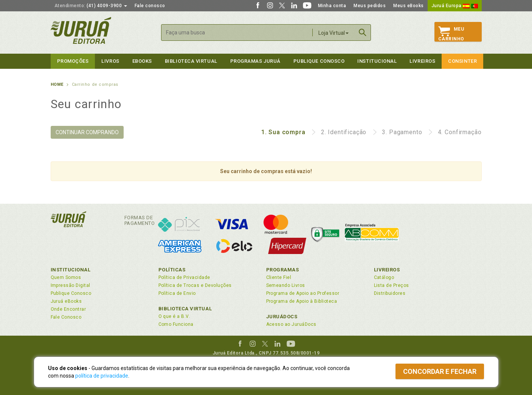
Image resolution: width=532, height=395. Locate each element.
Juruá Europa (455, 6)
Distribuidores (390, 293)
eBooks (142, 61)
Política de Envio (177, 293)
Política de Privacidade (184, 277)
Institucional (377, 61)
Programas (283, 270)
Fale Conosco (66, 317)
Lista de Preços (392, 285)
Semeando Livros (286, 285)
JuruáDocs (282, 317)
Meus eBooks (409, 6)
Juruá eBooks (66, 301)
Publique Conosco (319, 61)
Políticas (172, 270)
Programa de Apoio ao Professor (303, 293)
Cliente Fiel (279, 277)
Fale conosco (150, 6)
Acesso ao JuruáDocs (291, 324)
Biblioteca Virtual (185, 309)
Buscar (363, 33)
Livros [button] (110, 61)
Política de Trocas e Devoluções (195, 285)
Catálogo (384, 277)
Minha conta (332, 6)
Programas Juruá (255, 61)
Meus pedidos (370, 6)
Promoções (73, 61)
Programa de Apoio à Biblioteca (302, 301)
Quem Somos (66, 277)
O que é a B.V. (174, 316)
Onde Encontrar (68, 309)
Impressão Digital (71, 285)
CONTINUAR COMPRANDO (87, 132)
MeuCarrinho (451, 34)
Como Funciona (176, 324)
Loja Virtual (333, 33)
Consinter (462, 61)
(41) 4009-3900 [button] (91, 6)
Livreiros (422, 61)
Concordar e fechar (440, 371)
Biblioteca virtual (191, 61)
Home (57, 84)
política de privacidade (102, 376)
